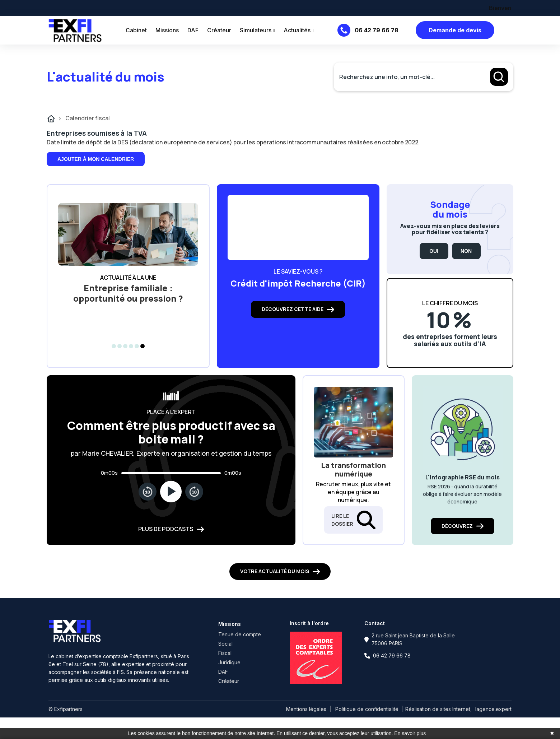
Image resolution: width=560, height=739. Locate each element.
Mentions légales (306, 709)
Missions (167, 30)
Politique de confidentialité (367, 709)
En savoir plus (410, 733)
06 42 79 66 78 (377, 30)
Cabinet (136, 30)
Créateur (219, 30)
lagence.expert (493, 709)
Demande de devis (455, 30)
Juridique (229, 662)
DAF (193, 30)
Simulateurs (257, 30)
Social (225, 644)
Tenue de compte (240, 634)
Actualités (299, 30)
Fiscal (225, 653)
